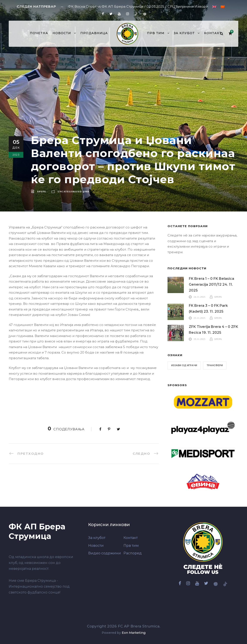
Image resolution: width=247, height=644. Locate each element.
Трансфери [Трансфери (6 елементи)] (215, 365)
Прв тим (156, 33)
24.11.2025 (200, 297)
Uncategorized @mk (74, 191)
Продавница (94, 33)
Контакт (213, 33)
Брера (42, 191)
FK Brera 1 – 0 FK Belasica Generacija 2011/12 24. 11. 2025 (211, 284)
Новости (62, 33)
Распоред (133, 553)
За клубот (184, 33)
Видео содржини (105, 553)
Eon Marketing (134, 633)
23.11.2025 (200, 318)
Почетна (39, 33)
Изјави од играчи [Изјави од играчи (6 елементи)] (184, 365)
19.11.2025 (200, 339)
